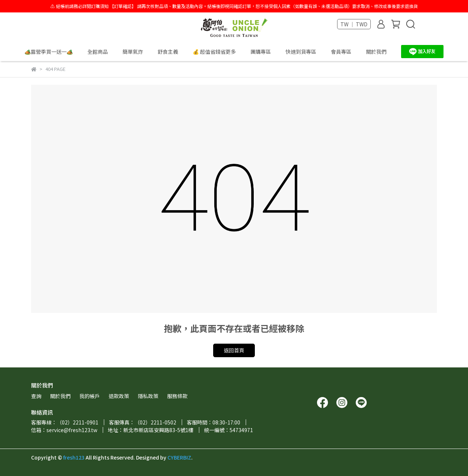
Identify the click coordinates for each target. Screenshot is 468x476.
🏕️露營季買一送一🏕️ (49, 52)
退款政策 (119, 396)
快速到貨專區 (301, 52)
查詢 (36, 396)
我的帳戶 (90, 396)
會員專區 (341, 52)
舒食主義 (168, 52)
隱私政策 (148, 396)
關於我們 (376, 52)
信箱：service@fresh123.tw (64, 430)
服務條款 (177, 396)
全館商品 (98, 52)
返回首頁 (234, 350)
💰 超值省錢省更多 (214, 52)
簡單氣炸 (133, 52)
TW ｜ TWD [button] (354, 24)
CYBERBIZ (179, 457)
